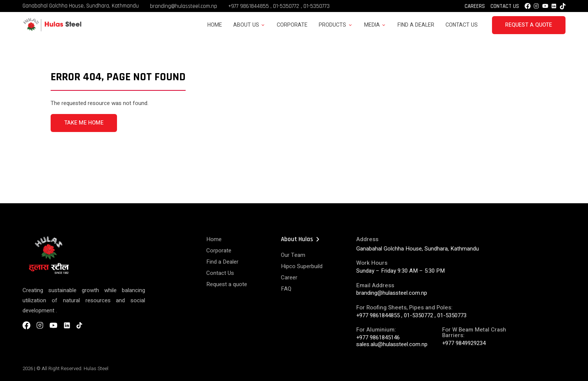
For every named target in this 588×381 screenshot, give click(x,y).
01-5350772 (286, 6)
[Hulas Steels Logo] (52, 30)
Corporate (292, 25)
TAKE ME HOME (84, 123)
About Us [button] (246, 25)
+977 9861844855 (249, 6)
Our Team (293, 255)
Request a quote (227, 284)
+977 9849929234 (464, 343)
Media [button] (372, 25)
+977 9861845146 (378, 337)
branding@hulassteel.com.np (184, 6)
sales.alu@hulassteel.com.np (392, 344)
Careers (475, 6)
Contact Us (505, 6)
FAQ (286, 289)
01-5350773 (316, 6)
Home (215, 25)
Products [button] (332, 25)
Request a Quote (529, 25)
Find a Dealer (416, 25)
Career (289, 277)
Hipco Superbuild (302, 266)
